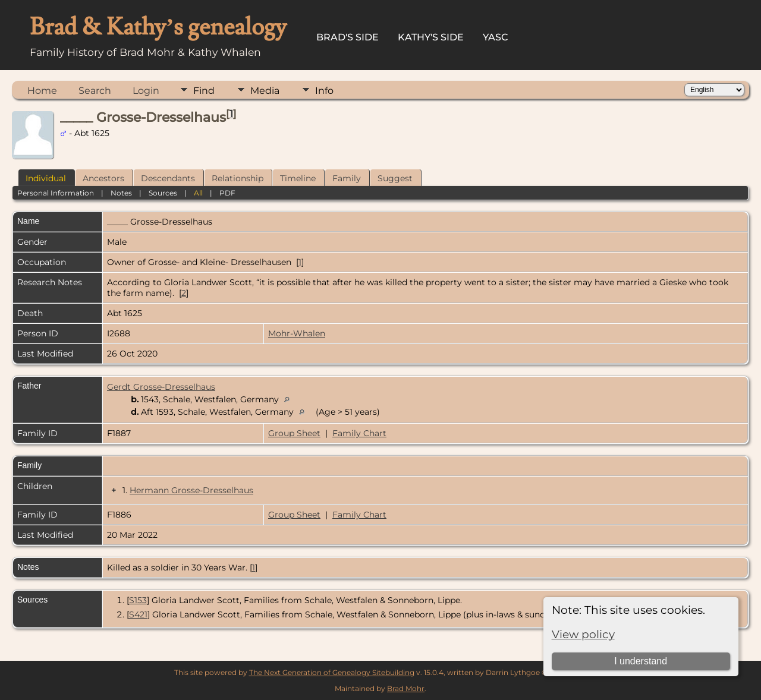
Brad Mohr (406, 688)
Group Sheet (294, 433)
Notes (121, 193)
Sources (163, 193)
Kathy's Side (431, 37)
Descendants (168, 178)
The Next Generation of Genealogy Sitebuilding (332, 672)
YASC (496, 37)
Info (324, 91)
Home (42, 91)
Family (347, 178)
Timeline (298, 178)
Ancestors (103, 178)
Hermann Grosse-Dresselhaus (191, 490)
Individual (46, 178)
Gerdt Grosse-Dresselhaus (161, 387)
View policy (583, 634)
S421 (138, 614)
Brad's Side (348, 37)
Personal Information (56, 193)
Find (204, 91)
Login (146, 91)
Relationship (238, 178)
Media (265, 91)
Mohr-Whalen (297, 333)
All (198, 193)
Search (95, 91)
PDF (227, 193)
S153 (138, 600)
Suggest (395, 178)
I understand (641, 661)
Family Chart (359, 433)
